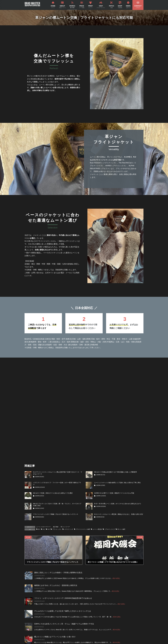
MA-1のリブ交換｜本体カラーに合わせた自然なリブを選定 (53, 493)
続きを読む (116, 578)
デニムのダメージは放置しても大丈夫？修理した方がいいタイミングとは (63, 611)
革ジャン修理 (121, 529)
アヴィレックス (57, 529)
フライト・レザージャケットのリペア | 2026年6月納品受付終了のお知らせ (63, 598)
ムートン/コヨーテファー (44, 527)
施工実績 (56, 527)
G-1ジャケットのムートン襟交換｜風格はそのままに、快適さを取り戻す (119, 514)
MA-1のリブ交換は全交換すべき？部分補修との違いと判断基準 (115, 472)
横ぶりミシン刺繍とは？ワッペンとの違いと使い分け (55, 637)
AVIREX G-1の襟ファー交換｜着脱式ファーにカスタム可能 (114, 493)
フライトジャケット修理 (83, 529)
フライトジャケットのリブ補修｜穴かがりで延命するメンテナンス (56, 514)
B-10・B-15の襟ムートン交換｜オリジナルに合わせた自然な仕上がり (118, 504)
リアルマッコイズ (110, 529)
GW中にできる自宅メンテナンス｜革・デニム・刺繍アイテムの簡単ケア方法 (64, 624)
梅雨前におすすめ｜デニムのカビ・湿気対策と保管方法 (56, 585)
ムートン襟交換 (97, 529)
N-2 (49, 529)
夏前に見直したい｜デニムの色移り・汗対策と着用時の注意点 (58, 573)
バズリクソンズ (69, 529)
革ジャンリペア (65, 527)
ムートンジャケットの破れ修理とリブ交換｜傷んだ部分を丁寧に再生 (117, 483)
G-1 (44, 529)
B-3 (39, 529)
